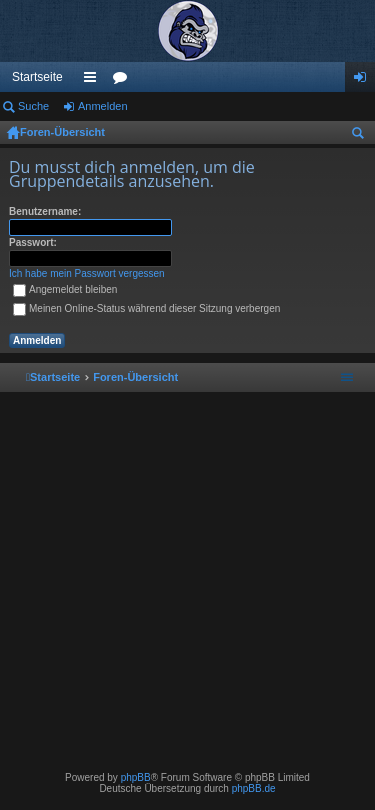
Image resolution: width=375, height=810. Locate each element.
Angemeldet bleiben (65, 289)
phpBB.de (254, 788)
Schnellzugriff (94, 81)
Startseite (37, 77)
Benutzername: (45, 211)
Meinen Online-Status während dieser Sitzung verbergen (146, 308)
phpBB (136, 777)
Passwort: (33, 242)
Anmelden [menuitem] (364, 81)
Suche (33, 106)
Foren (124, 81)
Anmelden (103, 106)
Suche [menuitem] (362, 136)
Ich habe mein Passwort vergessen (87, 273)
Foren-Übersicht (62, 132)
